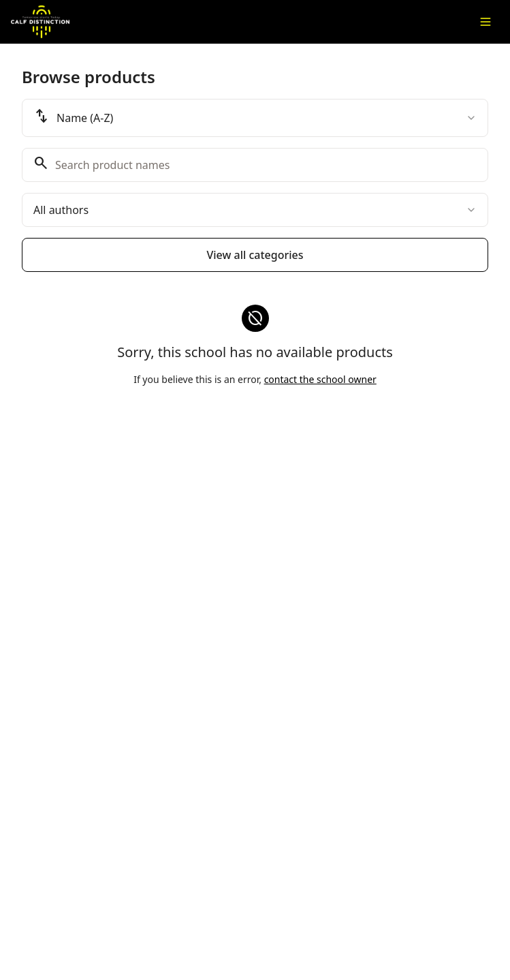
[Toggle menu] (485, 22)
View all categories (255, 255)
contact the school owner (320, 379)
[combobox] (255, 118)
